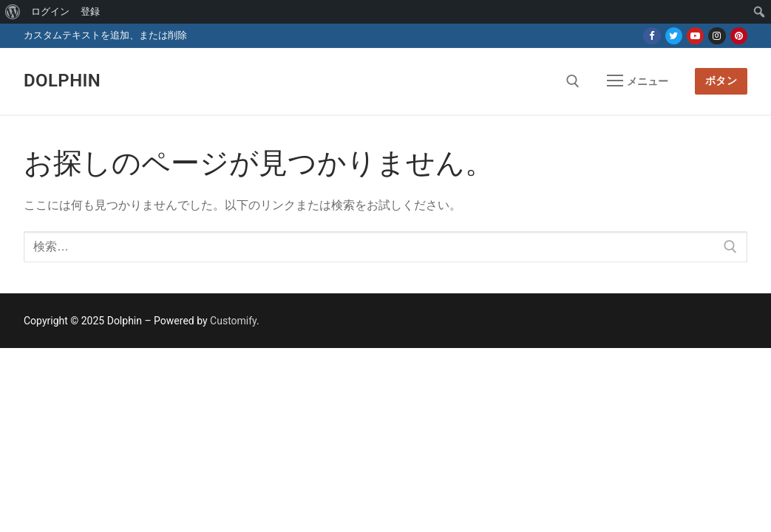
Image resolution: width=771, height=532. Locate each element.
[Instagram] (717, 36)
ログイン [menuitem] (50, 11)
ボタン (721, 81)
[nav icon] (637, 81)
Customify (233, 321)
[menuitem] (13, 12)
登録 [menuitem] (90, 11)
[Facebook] (652, 36)
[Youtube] (695, 36)
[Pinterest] (739, 36)
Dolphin (62, 81)
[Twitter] (674, 36)
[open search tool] (573, 81)
